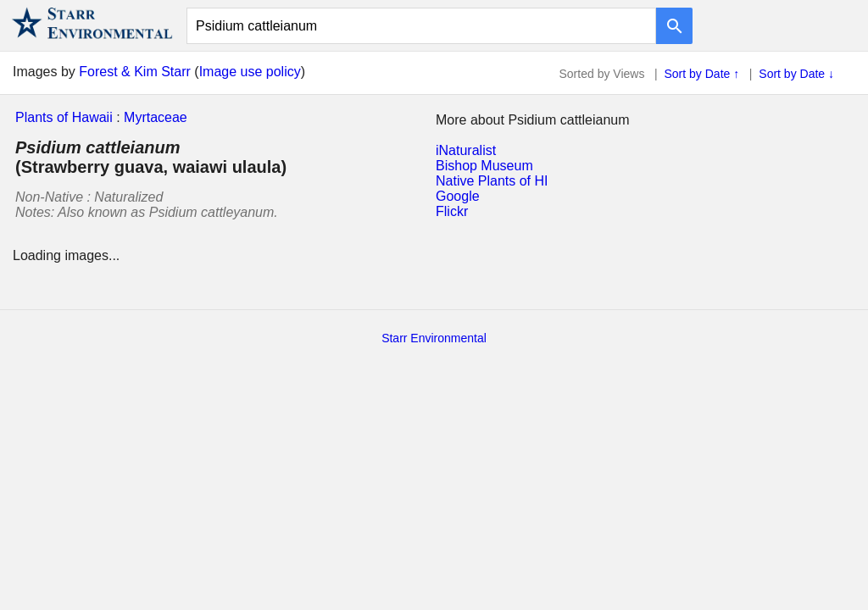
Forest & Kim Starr (135, 72)
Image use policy (250, 72)
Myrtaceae (156, 117)
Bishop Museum (484, 166)
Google (458, 196)
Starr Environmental (434, 338)
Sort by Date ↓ (796, 74)
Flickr (452, 211)
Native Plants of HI (492, 181)
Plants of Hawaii (64, 117)
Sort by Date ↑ (702, 74)
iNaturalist (466, 150)
